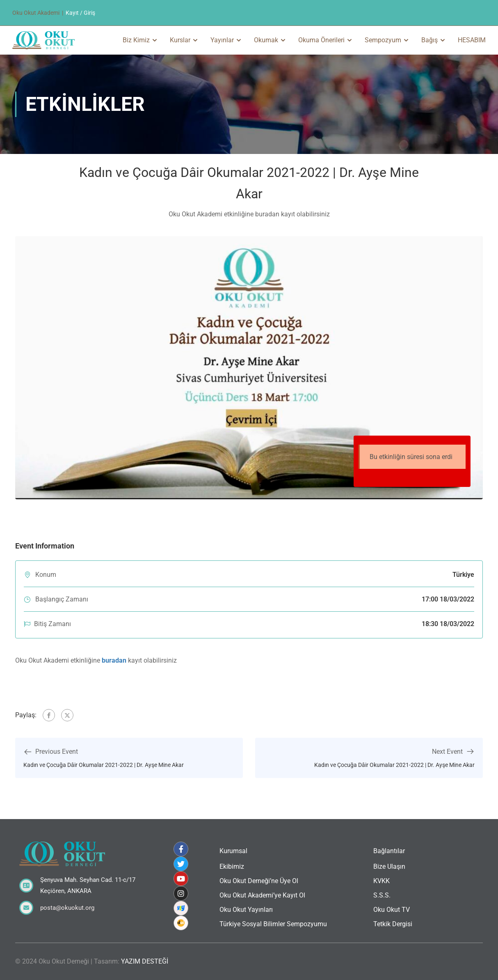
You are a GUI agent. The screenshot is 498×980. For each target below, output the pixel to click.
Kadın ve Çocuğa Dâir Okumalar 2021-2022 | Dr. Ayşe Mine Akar (104, 765)
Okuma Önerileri (321, 40)
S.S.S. (382, 895)
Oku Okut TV (392, 910)
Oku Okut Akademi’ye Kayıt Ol (262, 895)
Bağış (429, 40)
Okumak (266, 40)
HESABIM (472, 40)
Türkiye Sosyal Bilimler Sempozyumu (273, 924)
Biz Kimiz (136, 40)
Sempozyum (383, 40)
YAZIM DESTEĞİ (145, 961)
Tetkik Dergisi (393, 924)
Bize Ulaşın (389, 866)
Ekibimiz (232, 866)
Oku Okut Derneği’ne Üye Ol (259, 881)
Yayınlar (222, 40)
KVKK (381, 881)
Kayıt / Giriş (80, 13)
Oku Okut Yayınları (246, 910)
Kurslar (180, 40)
